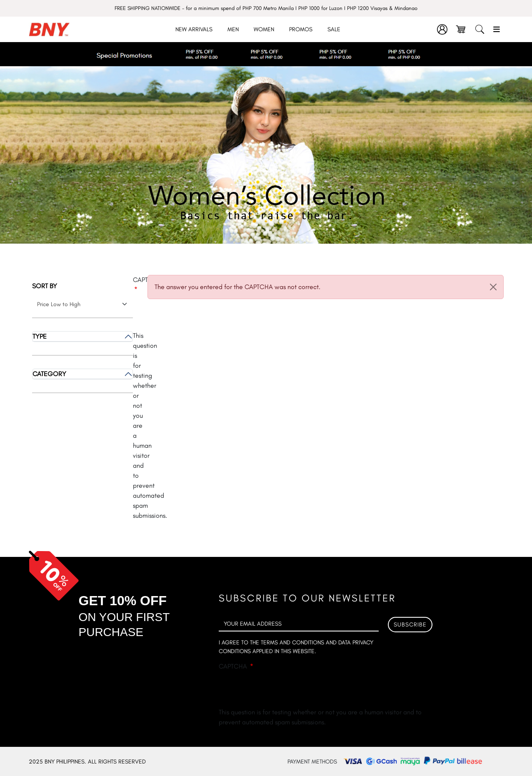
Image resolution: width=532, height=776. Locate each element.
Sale (334, 29)
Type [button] (40, 336)
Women (264, 29)
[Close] (493, 287)
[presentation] (282, 691)
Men (233, 29)
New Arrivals (194, 29)
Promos (301, 29)
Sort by (45, 286)
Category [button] (49, 374)
